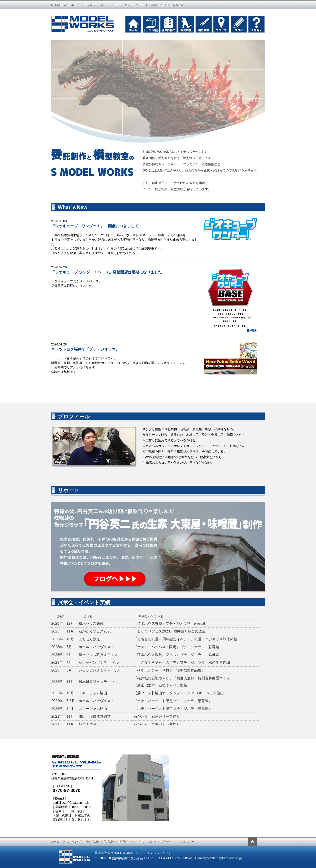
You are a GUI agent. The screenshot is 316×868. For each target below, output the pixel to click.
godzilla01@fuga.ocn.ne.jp (71, 803)
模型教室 (124, 842)
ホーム (55, 842)
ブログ (152, 842)
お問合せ (166, 842)
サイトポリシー (185, 842)
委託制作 (109, 842)
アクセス (139, 842)
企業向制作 (93, 842)
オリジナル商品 (73, 842)
